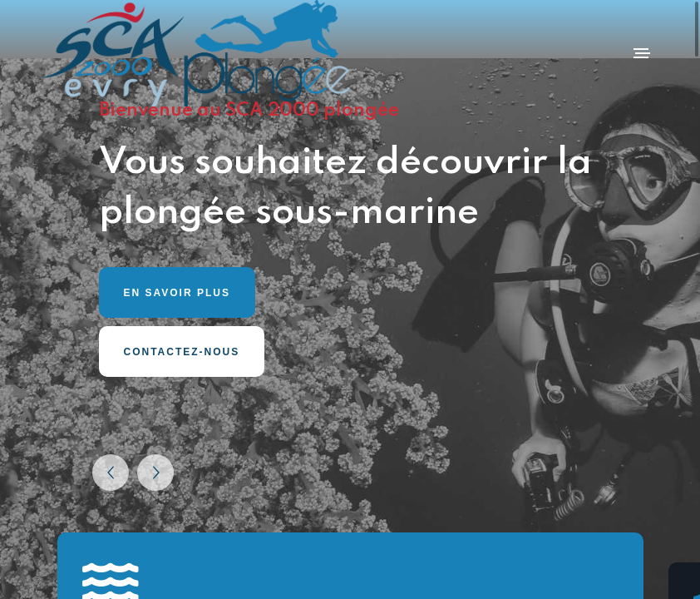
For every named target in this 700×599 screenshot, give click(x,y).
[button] (111, 473)
